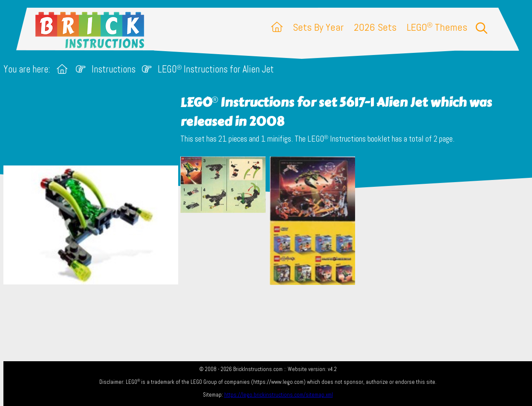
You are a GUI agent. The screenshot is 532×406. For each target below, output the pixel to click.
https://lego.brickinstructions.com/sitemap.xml (279, 395)
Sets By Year (318, 27)
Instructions (114, 69)
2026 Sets (375, 27)
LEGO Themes (437, 27)
